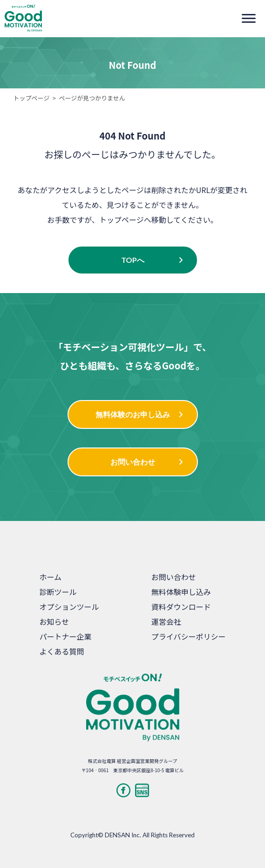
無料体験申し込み (181, 592)
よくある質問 (62, 651)
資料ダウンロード (181, 607)
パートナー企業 (66, 636)
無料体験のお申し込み (133, 414)
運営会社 (166, 621)
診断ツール (58, 592)
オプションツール (69, 607)
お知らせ (54, 621)
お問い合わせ (133, 462)
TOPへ (133, 260)
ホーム (51, 577)
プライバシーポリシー (189, 636)
